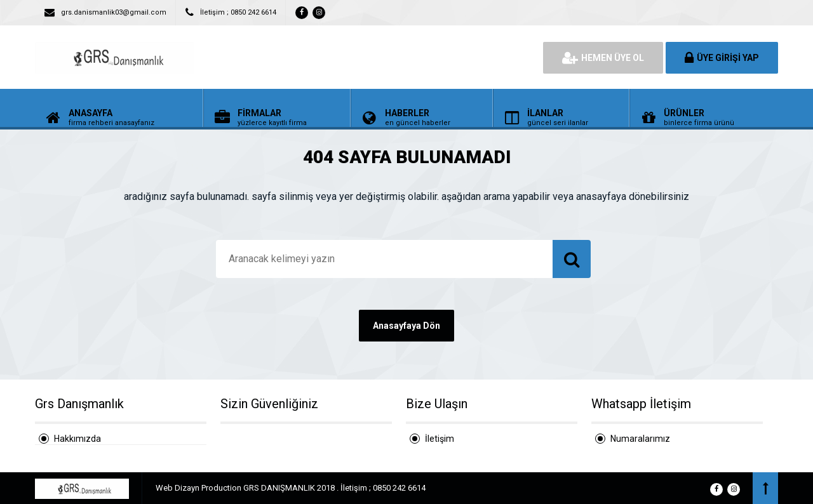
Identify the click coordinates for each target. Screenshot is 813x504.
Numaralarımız (640, 439)
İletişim (440, 439)
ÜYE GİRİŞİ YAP (722, 58)
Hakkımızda (77, 439)
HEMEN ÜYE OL (603, 58)
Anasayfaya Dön (406, 326)
